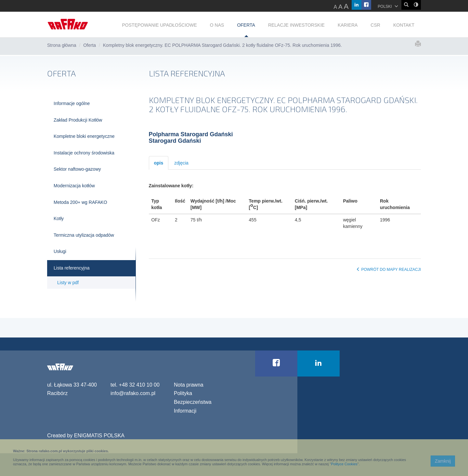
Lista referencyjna (72, 268)
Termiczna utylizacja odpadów (84, 235)
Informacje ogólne (72, 103)
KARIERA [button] (348, 25)
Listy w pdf (68, 283)
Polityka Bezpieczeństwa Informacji (193, 402)
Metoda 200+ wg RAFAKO (80, 202)
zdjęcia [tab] (181, 163)
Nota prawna (189, 385)
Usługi (60, 251)
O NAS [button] (217, 25)
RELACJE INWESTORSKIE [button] (296, 25)
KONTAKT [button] (404, 25)
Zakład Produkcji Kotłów (78, 120)
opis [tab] (159, 163)
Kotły (59, 218)
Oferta (90, 45)
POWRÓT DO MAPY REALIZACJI (389, 270)
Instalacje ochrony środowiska (84, 153)
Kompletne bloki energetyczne (84, 136)
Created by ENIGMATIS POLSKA (86, 436)
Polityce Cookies (344, 464)
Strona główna (62, 45)
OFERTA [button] (246, 25)
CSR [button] (375, 25)
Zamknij (443, 461)
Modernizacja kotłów (74, 186)
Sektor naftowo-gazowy (77, 169)
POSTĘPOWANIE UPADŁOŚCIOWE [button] (160, 25)
